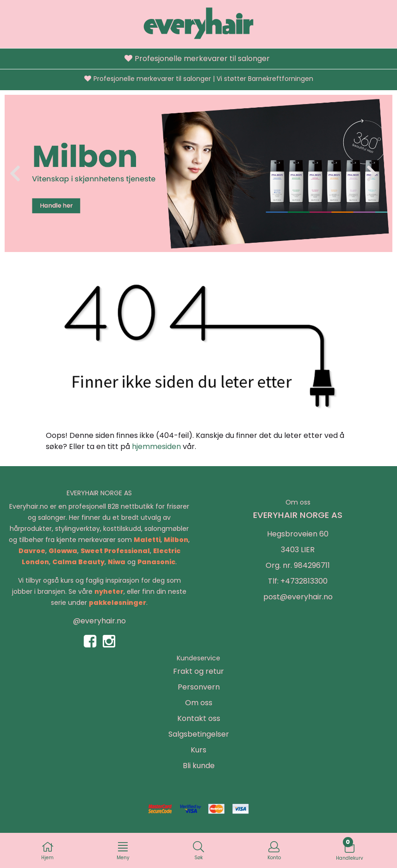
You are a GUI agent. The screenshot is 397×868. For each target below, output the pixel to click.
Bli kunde (199, 766)
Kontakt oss (199, 718)
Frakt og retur (198, 671)
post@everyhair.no (298, 597)
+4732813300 (304, 581)
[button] (191, 242)
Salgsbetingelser (199, 734)
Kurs (198, 750)
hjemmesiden (156, 446)
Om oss (199, 703)
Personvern (199, 687)
